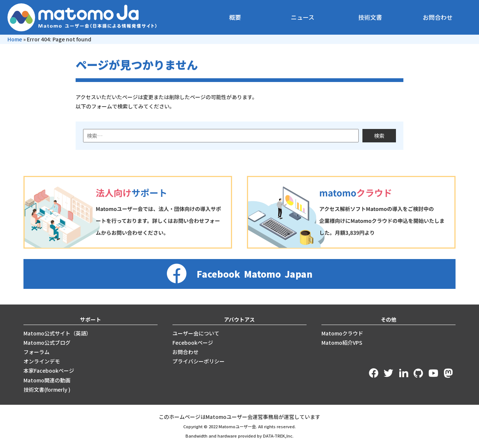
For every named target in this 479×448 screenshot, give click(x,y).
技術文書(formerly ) (47, 389)
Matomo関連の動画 (47, 380)
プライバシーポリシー (199, 361)
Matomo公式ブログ (47, 343)
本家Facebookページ (49, 370)
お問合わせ (438, 17)
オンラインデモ (42, 361)
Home (15, 39)
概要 (235, 17)
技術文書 (370, 17)
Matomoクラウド (342, 333)
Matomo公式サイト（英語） (57, 333)
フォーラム (37, 352)
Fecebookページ (193, 343)
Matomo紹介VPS (342, 343)
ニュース (303, 17)
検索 (379, 136)
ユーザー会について (196, 333)
